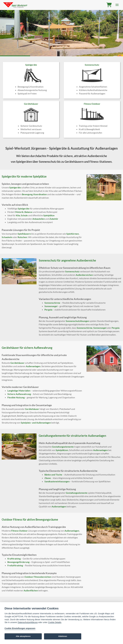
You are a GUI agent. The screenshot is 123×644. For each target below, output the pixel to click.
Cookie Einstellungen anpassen (20, 628)
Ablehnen (63, 636)
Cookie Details (55, 622)
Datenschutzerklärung (28, 622)
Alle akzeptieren (23, 636)
